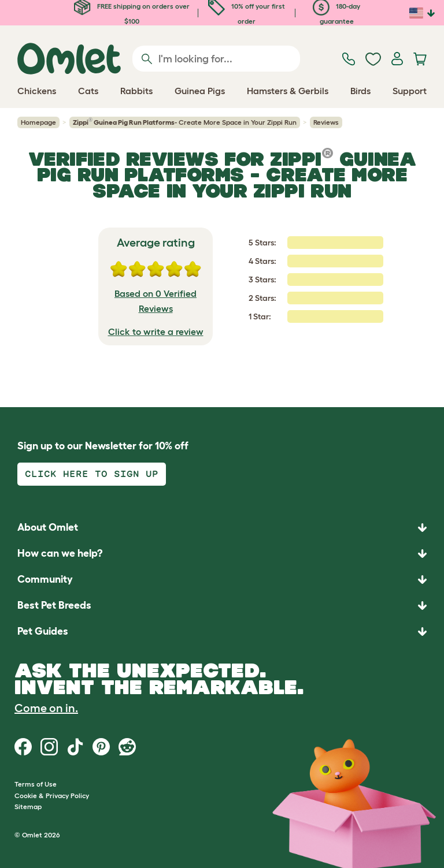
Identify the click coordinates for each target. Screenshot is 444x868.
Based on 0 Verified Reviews (156, 301)
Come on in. (46, 708)
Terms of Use (36, 784)
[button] (222, 632)
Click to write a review (156, 331)
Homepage (38, 122)
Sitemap (28, 806)
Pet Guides (43, 631)
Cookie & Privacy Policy (52, 796)
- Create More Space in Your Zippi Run (185, 122)
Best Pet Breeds (54, 605)
